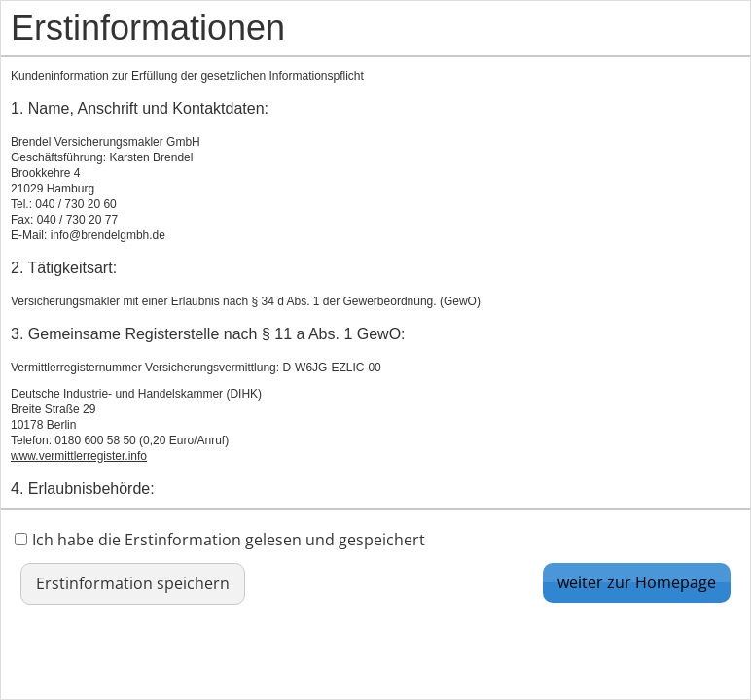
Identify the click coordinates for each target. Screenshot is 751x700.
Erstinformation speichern (133, 583)
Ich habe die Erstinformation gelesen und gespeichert (220, 539)
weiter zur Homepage (637, 582)
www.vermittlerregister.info (79, 456)
